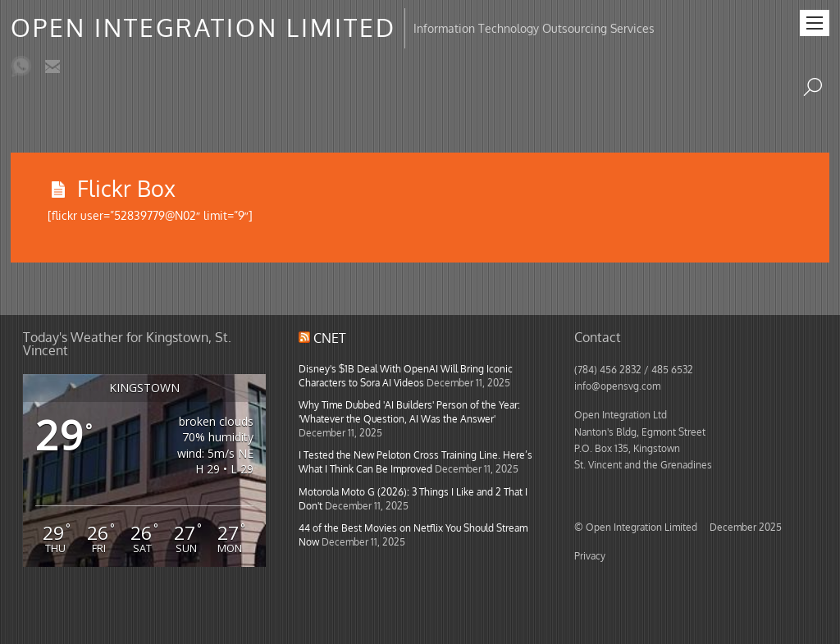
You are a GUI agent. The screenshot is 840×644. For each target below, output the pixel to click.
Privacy (590, 555)
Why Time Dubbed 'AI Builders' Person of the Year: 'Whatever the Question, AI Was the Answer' (409, 411)
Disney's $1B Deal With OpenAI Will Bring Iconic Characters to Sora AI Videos (406, 375)
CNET (330, 338)
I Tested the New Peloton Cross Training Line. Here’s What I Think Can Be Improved (415, 461)
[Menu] (815, 23)
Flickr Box (126, 188)
